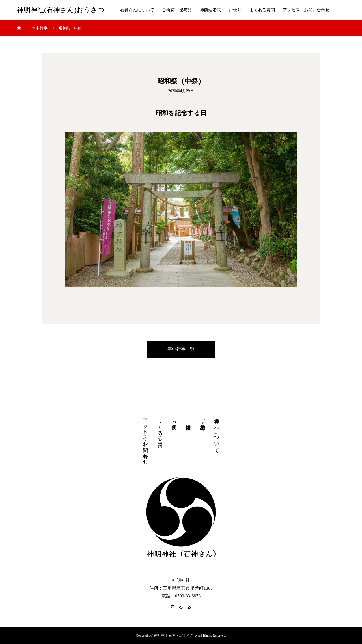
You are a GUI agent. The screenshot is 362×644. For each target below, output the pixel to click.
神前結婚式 (210, 10)
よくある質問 (262, 10)
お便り (235, 10)
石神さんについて (137, 10)
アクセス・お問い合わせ (306, 10)
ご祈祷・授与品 (177, 10)
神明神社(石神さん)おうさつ (61, 10)
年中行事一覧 (181, 349)
